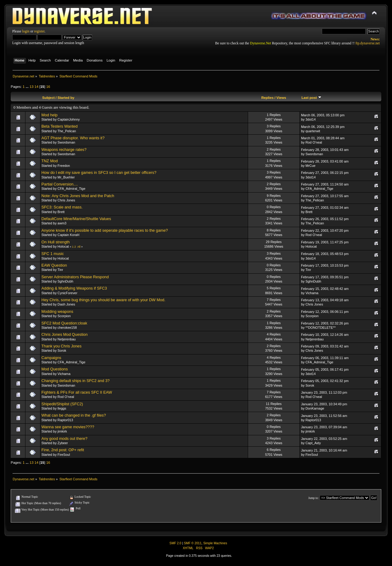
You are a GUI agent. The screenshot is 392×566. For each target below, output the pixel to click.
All (79, 247)
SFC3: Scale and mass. (62, 207)
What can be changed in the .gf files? (74, 415)
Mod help (49, 115)
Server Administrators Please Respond (75, 277)
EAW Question (54, 265)
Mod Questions (55, 369)
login (26, 31)
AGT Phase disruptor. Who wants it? (73, 138)
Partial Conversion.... (60, 184)
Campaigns (51, 358)
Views (281, 98)
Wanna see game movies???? (68, 427)
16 (48, 87)
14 (37, 87)
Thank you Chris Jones (61, 346)
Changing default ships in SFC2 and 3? (75, 381)
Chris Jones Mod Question (64, 334)
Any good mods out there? (64, 439)
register (39, 31)
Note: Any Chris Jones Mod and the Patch (78, 196)
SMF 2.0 (175, 543)
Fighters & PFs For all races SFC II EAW (77, 392)
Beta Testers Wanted (59, 126)
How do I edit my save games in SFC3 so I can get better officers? (99, 172)
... (28, 87)
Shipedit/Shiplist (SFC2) (62, 404)
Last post (311, 98)
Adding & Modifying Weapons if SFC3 (74, 288)
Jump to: (313, 498)
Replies (267, 98)
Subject (49, 98)
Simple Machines (215, 543)
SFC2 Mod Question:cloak (64, 323)
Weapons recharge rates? (64, 150)
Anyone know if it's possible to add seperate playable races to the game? (105, 230)
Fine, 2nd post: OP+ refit (63, 450)
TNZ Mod (49, 161)
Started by (66, 98)
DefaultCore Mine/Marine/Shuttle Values (76, 219)
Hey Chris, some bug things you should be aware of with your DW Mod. (103, 300)
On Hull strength (55, 242)
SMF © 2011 (193, 543)
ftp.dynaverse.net (368, 43)
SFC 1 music (53, 254)
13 (31, 87)
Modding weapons (57, 311)
